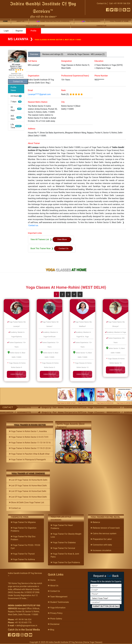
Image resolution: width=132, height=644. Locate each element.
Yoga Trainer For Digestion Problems (24, 529)
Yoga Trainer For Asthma (23, 559)
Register (19, 31)
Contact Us (102, 3)
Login (6, 31)
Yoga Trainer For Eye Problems (65, 562)
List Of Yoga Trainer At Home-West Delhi (28, 486)
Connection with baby (101, 545)
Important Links (35, 233)
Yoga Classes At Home (35, 26)
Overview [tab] (34, 54)
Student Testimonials (58, 602)
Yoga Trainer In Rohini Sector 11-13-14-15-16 (30, 443)
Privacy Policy (55, 613)
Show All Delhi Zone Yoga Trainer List (26, 502)
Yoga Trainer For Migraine (23, 522)
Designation (66, 61)
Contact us (101, 26)
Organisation (34, 76)
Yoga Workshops (91, 21)
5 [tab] (80, 294)
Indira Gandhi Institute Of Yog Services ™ (25, 575)
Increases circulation (101, 550)
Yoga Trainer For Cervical (63, 548)
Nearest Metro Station (38, 102)
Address (32, 129)
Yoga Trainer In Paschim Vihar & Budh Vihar (29, 454)
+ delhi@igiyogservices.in (26, 626)
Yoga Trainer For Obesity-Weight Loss (66, 535)
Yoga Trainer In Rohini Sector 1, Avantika (28, 431)
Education (99, 61)
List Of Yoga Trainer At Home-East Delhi (28, 491)
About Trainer (34, 143)
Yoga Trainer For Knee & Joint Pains (65, 555)
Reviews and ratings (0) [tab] (53, 54)
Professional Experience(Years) (75, 76)
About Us (53, 586)
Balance (95, 522)
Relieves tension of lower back (105, 528)
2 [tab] (62, 294)
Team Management (58, 597)
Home (5, 21)
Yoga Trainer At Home (119, 21)
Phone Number (101, 76)
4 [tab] (74, 294)
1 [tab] (56, 294)
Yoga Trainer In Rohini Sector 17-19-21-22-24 (30, 448)
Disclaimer (54, 624)
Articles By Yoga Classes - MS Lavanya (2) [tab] (86, 54)
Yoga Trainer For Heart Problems (62, 527)
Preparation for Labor (101, 539)
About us (20, 21)
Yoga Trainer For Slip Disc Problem (23, 538)
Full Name (32, 61)
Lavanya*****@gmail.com (39, 94)
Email (30, 90)
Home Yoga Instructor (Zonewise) (53, 21)
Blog (51, 630)
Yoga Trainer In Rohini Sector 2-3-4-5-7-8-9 (29, 437)
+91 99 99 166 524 (23, 620)
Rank (63, 90)
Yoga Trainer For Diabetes (63, 543)
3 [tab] (68, 294)
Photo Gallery (55, 619)
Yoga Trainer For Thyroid (23, 554)
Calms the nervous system (103, 534)
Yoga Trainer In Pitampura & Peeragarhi (27, 460)
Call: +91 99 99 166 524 (120, 3)
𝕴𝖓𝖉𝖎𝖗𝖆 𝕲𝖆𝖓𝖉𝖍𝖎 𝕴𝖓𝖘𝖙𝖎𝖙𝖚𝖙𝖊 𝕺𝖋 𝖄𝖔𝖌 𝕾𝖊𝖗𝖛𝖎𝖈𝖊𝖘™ (43, 7)
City (63, 102)
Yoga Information (57, 608)
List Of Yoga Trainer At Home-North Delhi (28, 480)
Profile (33, 31)
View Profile (16, 374)
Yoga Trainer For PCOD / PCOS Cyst (25, 547)
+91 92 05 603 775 (23, 623)
